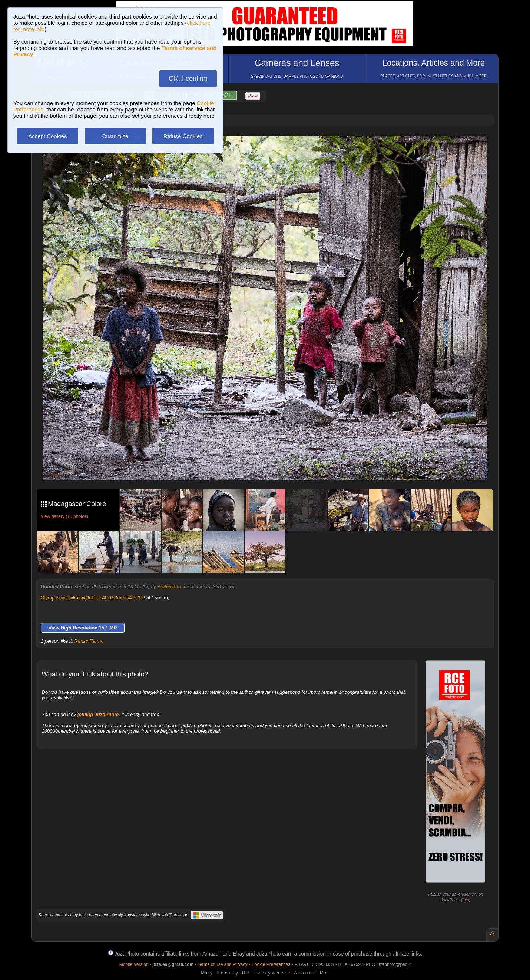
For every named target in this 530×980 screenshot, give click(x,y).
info (466, 900)
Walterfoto (169, 587)
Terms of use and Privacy (223, 964)
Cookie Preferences (271, 964)
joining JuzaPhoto (98, 714)
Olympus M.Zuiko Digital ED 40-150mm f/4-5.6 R (93, 598)
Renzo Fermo (89, 641)
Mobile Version (134, 964)
